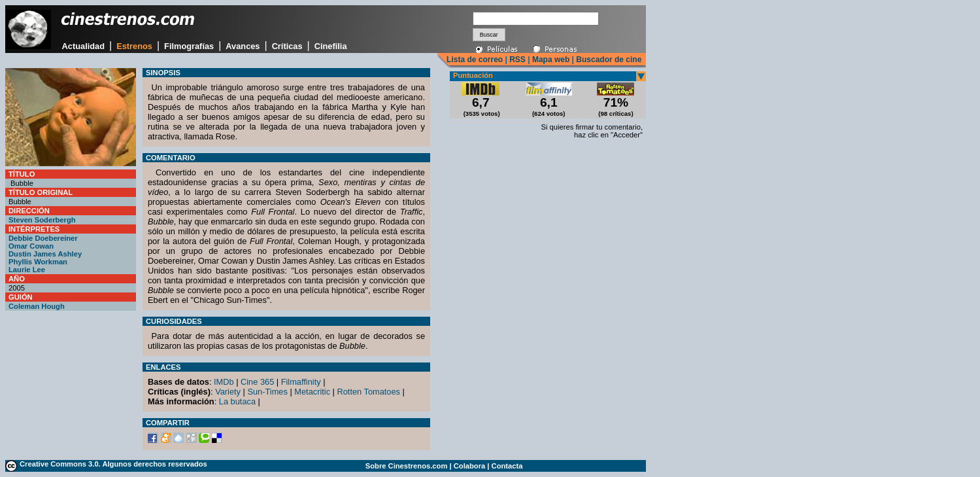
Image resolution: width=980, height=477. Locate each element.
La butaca (237, 401)
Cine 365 (257, 382)
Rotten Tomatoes (369, 392)
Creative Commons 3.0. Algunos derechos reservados (113, 464)
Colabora (470, 466)
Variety (228, 392)
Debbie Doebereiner (43, 238)
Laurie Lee (27, 270)
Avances (243, 46)
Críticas (287, 46)
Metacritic (312, 392)
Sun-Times (267, 392)
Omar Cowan (31, 246)
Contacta (507, 466)
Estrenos (134, 46)
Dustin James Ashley (45, 254)
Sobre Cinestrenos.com (407, 466)
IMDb (224, 382)
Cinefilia (331, 46)
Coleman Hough (37, 306)
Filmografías (189, 46)
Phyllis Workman (38, 262)
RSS (517, 60)
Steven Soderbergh (42, 220)
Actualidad (83, 46)
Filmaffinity (301, 382)
